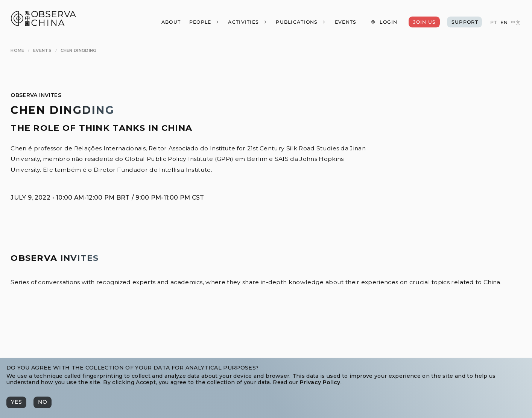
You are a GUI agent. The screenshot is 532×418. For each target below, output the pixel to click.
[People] (204, 22)
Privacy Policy (320, 382)
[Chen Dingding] (79, 50)
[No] (43, 402)
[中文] (516, 23)
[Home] (17, 50)
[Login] (384, 22)
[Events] (345, 22)
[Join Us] (424, 22)
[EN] (504, 23)
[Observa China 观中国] (43, 24)
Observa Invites (36, 95)
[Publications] (301, 22)
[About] (171, 22)
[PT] (494, 23)
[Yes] (16, 402)
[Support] (464, 22)
